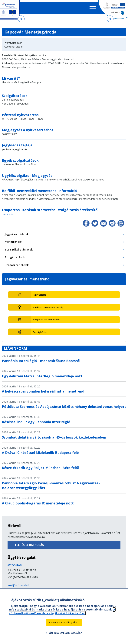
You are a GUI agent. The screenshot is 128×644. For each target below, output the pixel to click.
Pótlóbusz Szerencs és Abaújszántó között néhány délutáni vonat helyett (64, 407)
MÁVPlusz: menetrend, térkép (48, 307)
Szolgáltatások (15, 257)
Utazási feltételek (17, 265)
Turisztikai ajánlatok (19, 249)
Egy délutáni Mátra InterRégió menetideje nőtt (42, 376)
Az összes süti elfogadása (64, 625)
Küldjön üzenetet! (18, 585)
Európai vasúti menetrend (46, 320)
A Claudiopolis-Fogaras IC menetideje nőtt (38, 503)
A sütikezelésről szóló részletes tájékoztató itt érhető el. (62, 614)
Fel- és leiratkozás (30, 545)
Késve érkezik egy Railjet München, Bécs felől (40, 468)
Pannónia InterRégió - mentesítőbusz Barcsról (41, 361)
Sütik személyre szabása (65, 635)
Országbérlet (40, 332)
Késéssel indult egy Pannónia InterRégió (36, 422)
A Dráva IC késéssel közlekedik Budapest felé (40, 453)
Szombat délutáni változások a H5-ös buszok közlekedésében (54, 437)
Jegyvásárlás (39, 295)
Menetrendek (13, 242)
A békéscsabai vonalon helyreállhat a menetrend (43, 391)
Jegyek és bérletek (17, 234)
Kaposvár (7, 214)
